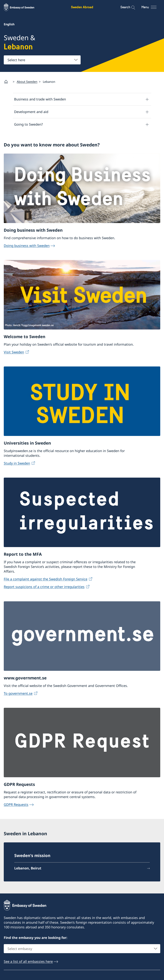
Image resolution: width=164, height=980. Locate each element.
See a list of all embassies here (28, 962)
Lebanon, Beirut (28, 869)
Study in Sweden (17, 464)
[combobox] (42, 60)
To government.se (18, 694)
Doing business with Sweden (27, 246)
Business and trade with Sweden (40, 99)
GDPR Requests (16, 805)
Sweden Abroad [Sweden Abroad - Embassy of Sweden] (82, 7)
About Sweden (27, 82)
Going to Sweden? (28, 124)
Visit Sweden (14, 353)
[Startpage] (8, 82)
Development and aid (31, 112)
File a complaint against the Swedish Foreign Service (46, 580)
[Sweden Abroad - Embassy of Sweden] (23, 7)
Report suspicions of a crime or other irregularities (44, 587)
